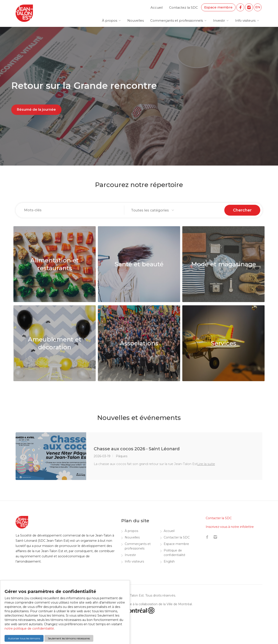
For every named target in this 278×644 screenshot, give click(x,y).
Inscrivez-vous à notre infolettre (230, 527)
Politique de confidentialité (175, 553)
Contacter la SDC (177, 537)
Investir (219, 20)
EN (258, 7)
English (169, 561)
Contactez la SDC (183, 7)
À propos (110, 20)
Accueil (157, 7)
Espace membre (218, 7)
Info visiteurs (245, 20)
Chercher (242, 210)
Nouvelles (136, 20)
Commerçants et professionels (138, 546)
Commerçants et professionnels (177, 20)
